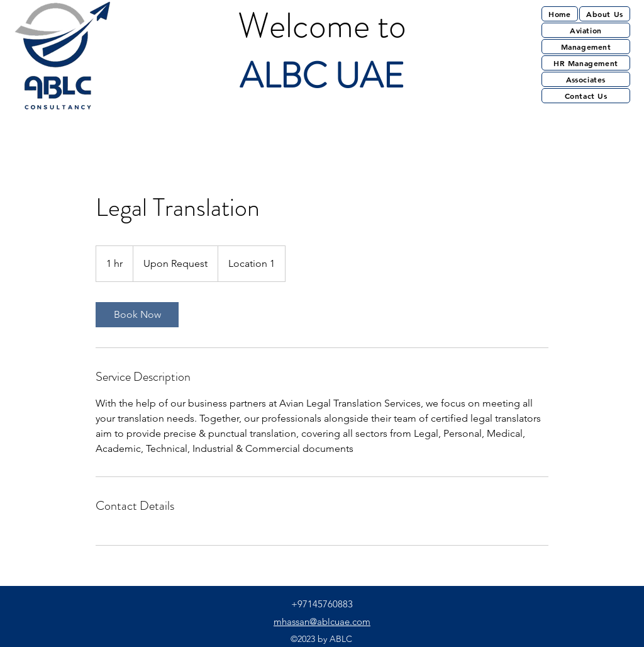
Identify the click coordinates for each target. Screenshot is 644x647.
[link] (137, 315)
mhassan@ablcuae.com (322, 622)
